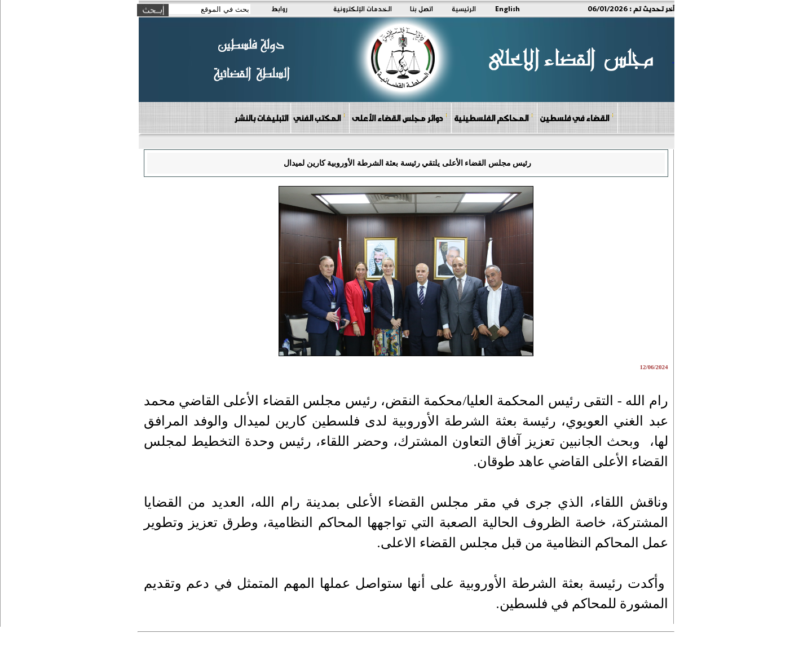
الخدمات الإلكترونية (363, 8)
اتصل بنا (422, 8)
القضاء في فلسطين (577, 118)
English (507, 8)
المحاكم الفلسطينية (494, 118)
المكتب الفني (319, 118)
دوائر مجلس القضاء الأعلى (400, 118)
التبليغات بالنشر (261, 118)
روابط (279, 8)
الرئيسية (464, 8)
